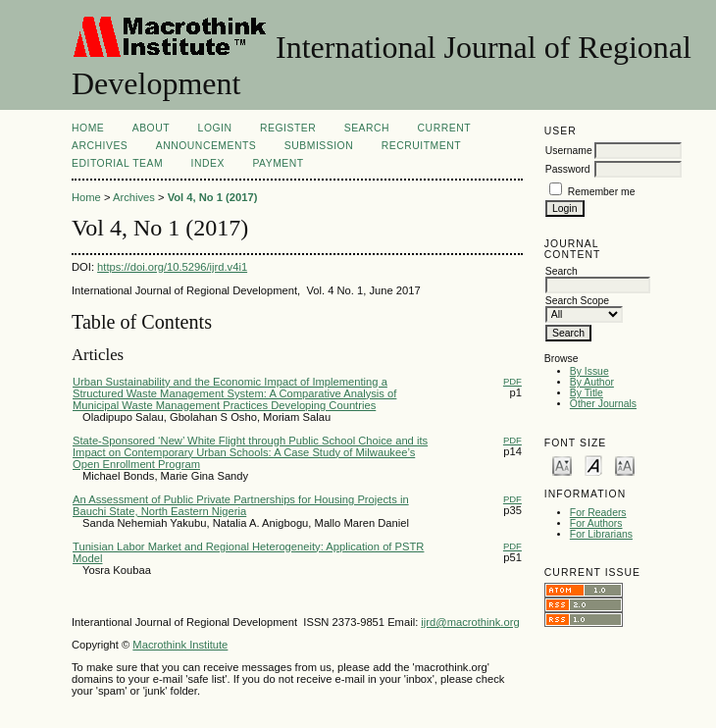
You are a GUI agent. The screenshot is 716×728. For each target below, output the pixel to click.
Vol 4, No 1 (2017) (213, 197)
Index (208, 163)
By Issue (589, 371)
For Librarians (601, 534)
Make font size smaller (562, 465)
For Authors (596, 523)
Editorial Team (117, 163)
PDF (512, 381)
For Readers (598, 513)
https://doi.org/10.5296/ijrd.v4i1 (172, 267)
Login (215, 128)
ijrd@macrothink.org (470, 622)
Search (367, 128)
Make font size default (593, 465)
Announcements (206, 146)
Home (88, 128)
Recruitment (421, 146)
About (151, 128)
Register (288, 128)
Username (569, 151)
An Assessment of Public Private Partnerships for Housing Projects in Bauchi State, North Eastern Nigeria (241, 505)
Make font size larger (625, 465)
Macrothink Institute (180, 645)
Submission (319, 146)
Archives (100, 146)
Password (568, 169)
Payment (278, 163)
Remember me (602, 192)
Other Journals (603, 404)
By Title (587, 393)
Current (444, 128)
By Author (592, 382)
